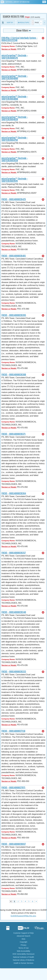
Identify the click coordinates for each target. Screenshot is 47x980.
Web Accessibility (24, 951)
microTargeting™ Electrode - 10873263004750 (15, 139)
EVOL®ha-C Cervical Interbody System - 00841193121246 (20, 39)
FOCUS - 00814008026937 (14, 844)
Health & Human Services (23, 963)
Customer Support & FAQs (24, 933)
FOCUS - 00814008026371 (13, 434)
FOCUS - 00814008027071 (13, 788)
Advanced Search (23, 936)
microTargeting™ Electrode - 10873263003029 (15, 159)
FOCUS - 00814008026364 (14, 493)
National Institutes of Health (23, 957)
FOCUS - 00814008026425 (14, 199)
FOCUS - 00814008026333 (14, 672)
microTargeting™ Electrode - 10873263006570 (15, 57)
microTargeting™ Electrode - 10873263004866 (15, 98)
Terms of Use (23, 948)
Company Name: (8, 46)
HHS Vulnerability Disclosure (23, 954)
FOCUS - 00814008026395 (14, 315)
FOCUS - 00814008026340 (14, 612)
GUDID (23, 9)
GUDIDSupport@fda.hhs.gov (23, 916)
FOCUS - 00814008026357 (14, 553)
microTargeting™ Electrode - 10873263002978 (15, 180)
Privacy (24, 945)
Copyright (24, 942)
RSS (23, 939)
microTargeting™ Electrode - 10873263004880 (15, 77)
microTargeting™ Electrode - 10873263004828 (15, 118)
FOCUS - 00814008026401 (14, 256)
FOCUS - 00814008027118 (13, 731)
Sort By (10, 23)
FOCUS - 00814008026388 (14, 375)
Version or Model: (9, 49)
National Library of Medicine (17, 2)
